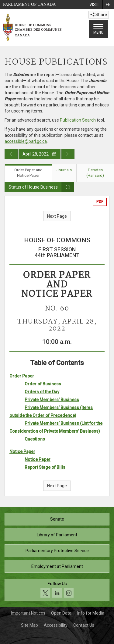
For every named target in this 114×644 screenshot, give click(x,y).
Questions (35, 439)
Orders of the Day (42, 392)
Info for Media (91, 613)
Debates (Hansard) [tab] (95, 173)
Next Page (57, 216)
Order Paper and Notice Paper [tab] (28, 173)
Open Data (61, 613)
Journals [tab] (64, 170)
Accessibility (56, 625)
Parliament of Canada (29, 4)
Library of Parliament (57, 535)
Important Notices (28, 613)
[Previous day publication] (11, 154)
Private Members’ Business (52, 400)
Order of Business (43, 384)
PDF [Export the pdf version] (100, 202)
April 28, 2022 (40, 154)
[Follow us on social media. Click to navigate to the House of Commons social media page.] (57, 590)
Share (99, 15)
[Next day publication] (68, 154)
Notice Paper (22, 451)
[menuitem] (94, 5)
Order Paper (22, 376)
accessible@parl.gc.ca (26, 141)
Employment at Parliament (57, 566)
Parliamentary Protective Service (57, 551)
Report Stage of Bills (45, 467)
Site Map (29, 625)
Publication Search (78, 120)
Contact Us (84, 625)
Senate (57, 519)
